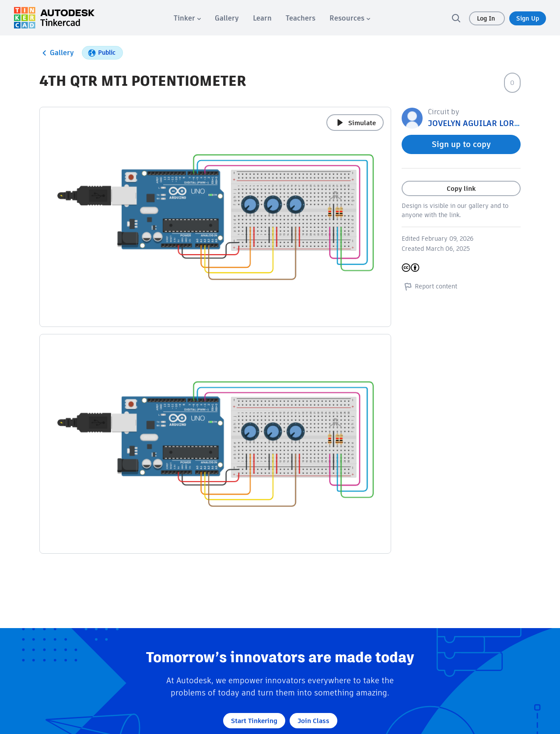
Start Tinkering (254, 721)
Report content (429, 286)
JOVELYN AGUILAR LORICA (478, 123)
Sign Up (528, 18)
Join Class (313, 721)
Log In (487, 18)
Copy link (461, 188)
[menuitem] (187, 18)
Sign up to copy (461, 144)
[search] (456, 18)
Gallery (57, 53)
